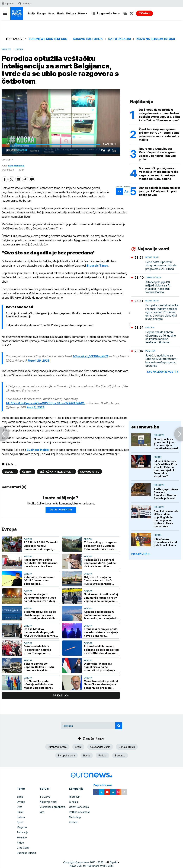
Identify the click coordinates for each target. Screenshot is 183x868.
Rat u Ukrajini (120, 39)
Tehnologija (153, 277)
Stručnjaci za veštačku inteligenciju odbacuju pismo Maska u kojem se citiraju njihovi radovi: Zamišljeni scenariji (64, 315)
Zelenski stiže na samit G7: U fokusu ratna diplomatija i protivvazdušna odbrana (40, 580)
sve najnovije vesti (163, 372)
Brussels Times (97, 266)
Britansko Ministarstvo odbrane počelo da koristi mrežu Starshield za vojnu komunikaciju (101, 650)
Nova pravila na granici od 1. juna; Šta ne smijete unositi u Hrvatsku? (166, 444)
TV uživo (45, 797)
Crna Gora (23, 848)
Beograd (120, 755)
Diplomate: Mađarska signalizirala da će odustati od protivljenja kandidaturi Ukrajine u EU (101, 667)
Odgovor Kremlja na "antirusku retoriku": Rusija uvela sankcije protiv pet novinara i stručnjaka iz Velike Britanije (98, 580)
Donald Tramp (127, 747)
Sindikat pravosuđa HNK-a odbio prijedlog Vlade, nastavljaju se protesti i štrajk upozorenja (166, 519)
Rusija (87, 755)
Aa (119, 191)
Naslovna (6, 49)
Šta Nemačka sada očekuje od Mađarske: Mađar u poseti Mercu (39, 684)
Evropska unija (66, 755)
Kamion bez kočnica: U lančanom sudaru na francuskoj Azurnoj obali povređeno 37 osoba (100, 615)
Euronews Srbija (57, 747)
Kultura (71, 13)
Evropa (42, 13)
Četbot (27, 472)
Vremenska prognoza (52, 807)
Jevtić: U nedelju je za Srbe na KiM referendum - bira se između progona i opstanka (162, 361)
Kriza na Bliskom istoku (156, 39)
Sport (20, 822)
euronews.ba (145, 427)
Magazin (22, 827)
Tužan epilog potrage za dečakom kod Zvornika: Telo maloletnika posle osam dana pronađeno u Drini (100, 546)
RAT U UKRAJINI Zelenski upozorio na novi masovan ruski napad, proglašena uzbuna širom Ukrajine (41, 546)
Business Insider (38, 450)
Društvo (159, 435)
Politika (150, 351)
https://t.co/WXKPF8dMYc (67, 403)
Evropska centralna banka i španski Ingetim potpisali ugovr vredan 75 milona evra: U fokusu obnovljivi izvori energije (162, 312)
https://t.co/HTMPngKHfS (91, 356)
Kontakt (73, 822)
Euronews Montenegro (48, 39)
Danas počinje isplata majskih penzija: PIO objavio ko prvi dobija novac (159, 191)
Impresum (75, 797)
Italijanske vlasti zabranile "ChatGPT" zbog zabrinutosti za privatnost (50, 325)
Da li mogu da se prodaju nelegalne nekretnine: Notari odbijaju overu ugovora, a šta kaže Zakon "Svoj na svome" (159, 115)
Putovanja (23, 832)
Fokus (158, 457)
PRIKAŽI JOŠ (141, 554)
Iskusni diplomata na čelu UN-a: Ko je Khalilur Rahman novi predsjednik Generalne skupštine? (165, 469)
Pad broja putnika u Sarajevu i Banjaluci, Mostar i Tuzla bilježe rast (166, 494)
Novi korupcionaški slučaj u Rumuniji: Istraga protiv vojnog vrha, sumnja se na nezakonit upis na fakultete (101, 598)
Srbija (31, 13)
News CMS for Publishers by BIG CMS (91, 866)
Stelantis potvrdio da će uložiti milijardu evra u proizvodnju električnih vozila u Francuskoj (40, 615)
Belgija (10, 472)
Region (88, 539)
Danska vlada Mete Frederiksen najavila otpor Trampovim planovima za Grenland (39, 650)
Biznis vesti (152, 257)
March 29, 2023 (38, 361)
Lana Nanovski (16, 166)
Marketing (75, 817)
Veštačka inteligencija (56, 472)
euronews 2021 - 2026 (91, 862)
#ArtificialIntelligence (20, 403)
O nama (73, 802)
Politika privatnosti (80, 812)
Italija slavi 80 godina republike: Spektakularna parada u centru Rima (41, 563)
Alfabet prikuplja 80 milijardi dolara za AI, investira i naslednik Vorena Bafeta (158, 287)
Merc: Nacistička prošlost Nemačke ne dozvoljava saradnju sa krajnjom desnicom (101, 684)
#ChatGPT (42, 403)
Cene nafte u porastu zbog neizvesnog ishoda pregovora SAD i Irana (161, 265)
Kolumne (22, 837)
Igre (42, 812)
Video (20, 843)
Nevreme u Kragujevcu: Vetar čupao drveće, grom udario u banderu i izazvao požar (157, 154)
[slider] (58, 144)
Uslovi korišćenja (79, 807)
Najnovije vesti (48, 802)
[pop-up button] (109, 150)
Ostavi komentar (61, 510)
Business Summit (26, 853)
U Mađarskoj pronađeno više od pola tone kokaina (165, 542)
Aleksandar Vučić (100, 747)
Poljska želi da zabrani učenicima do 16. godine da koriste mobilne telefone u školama (100, 563)
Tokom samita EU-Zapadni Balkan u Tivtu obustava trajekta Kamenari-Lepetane (39, 667)
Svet (51, 13)
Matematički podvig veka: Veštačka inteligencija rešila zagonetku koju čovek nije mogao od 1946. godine (159, 173)
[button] (61, 123)
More (83, 13)
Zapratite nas (105, 785)
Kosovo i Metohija (88, 39)
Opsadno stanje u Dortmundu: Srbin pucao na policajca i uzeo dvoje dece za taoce (40, 598)
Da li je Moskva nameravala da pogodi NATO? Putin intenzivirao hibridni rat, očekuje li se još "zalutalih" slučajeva (40, 632)
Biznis (60, 13)
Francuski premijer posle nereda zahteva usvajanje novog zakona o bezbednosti (101, 632)
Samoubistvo (90, 472)
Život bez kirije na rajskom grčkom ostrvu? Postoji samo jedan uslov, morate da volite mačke (159, 134)
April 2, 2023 (36, 407)
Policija (102, 755)
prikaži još (61, 695)
